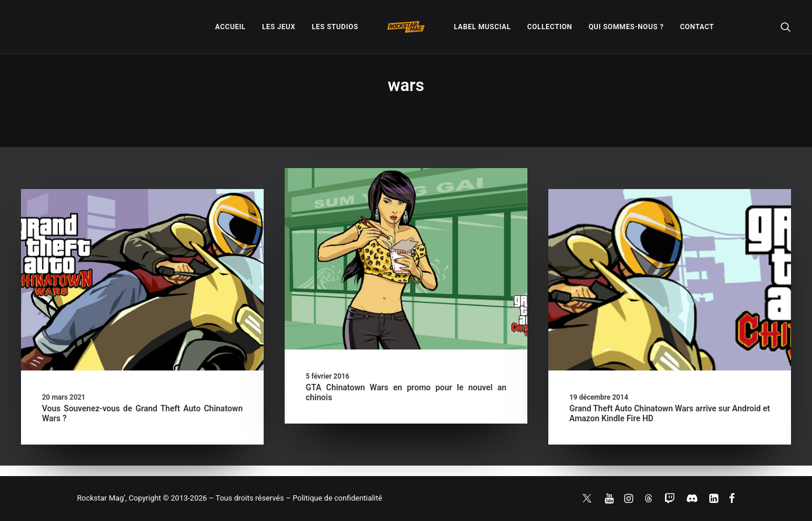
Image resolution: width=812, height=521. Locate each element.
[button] (786, 27)
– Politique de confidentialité (334, 498)
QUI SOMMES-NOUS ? (626, 27)
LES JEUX (279, 27)
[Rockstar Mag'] (406, 27)
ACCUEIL (230, 27)
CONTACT (697, 27)
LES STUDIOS (335, 27)
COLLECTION (550, 27)
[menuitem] (230, 27)
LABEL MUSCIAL (482, 27)
